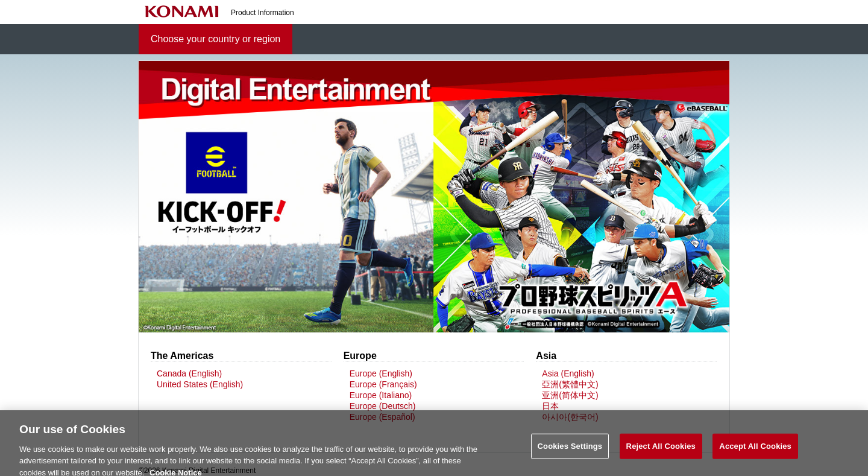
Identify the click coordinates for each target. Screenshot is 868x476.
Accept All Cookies (755, 450)
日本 (550, 406)
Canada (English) (189, 373)
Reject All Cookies (661, 450)
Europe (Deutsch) (383, 406)
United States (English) (200, 384)
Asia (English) (568, 373)
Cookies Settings (570, 450)
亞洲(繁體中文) (570, 384)
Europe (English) (381, 373)
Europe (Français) (383, 384)
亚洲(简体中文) (570, 395)
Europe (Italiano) (381, 395)
